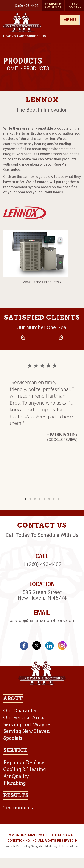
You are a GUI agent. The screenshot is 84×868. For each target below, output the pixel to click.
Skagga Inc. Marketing (44, 846)
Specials (13, 738)
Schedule (53, 5)
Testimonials (18, 808)
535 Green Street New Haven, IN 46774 (42, 595)
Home (11, 68)
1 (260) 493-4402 (42, 564)
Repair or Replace (24, 762)
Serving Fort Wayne (27, 724)
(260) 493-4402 (27, 6)
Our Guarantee (21, 711)
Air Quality (16, 776)
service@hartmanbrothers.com (42, 620)
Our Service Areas (24, 718)
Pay (75, 5)
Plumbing (15, 783)
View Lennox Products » (42, 282)
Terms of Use (70, 846)
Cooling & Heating (25, 769)
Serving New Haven (26, 731)
